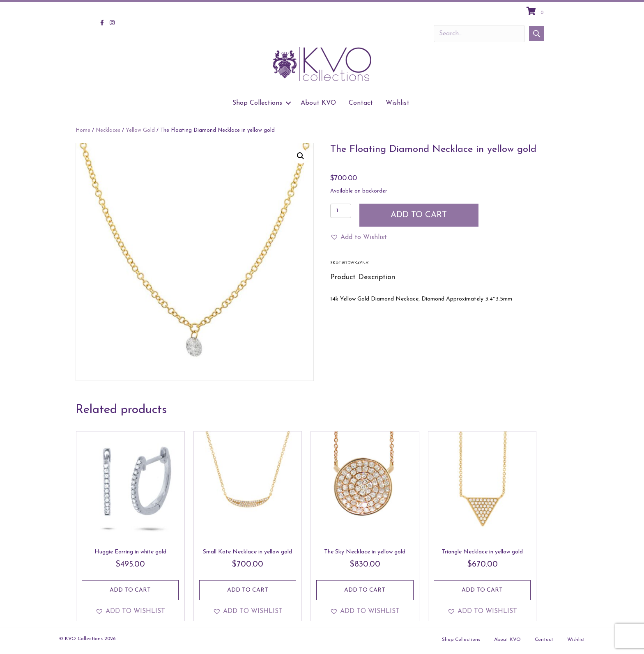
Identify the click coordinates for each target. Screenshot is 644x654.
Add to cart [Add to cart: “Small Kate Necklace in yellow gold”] (248, 590)
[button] (536, 34)
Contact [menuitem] (361, 103)
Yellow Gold (140, 130)
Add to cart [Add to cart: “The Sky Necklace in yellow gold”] (365, 590)
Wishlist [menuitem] (398, 103)
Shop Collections (461, 640)
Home (83, 130)
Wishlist (576, 640)
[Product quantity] (341, 211)
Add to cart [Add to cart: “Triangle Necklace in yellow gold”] (482, 590)
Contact (544, 640)
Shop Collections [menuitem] (257, 103)
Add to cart (419, 215)
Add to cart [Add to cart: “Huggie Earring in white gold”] (130, 590)
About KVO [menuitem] (318, 103)
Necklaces (108, 130)
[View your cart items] (536, 12)
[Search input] (479, 34)
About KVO (507, 640)
